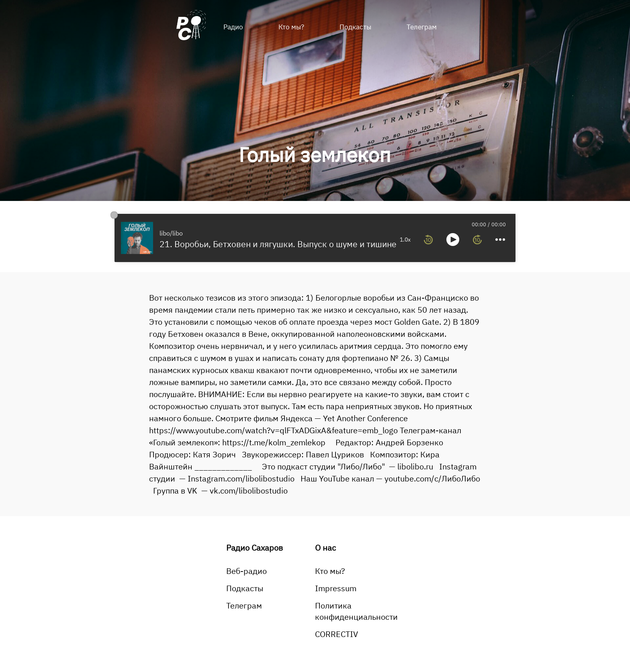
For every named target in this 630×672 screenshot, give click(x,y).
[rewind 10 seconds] (428, 240)
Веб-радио (246, 571)
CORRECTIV (336, 634)
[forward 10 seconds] (477, 240)
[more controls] (500, 240)
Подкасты (355, 27)
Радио (233, 27)
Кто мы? (291, 27)
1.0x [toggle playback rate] (405, 240)
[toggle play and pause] (453, 240)
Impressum (336, 588)
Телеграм (422, 27)
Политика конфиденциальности (356, 611)
